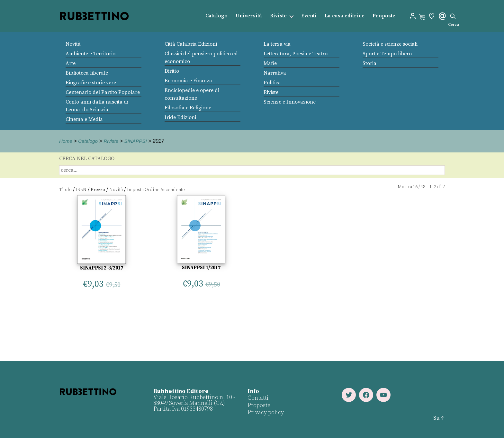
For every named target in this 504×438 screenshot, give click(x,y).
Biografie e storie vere (91, 83)
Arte (71, 63)
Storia (369, 63)
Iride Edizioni (180, 117)
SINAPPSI (138, 141)
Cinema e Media (84, 119)
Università (249, 16)
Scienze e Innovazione (290, 102)
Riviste (278, 16)
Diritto (172, 71)
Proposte (384, 16)
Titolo (65, 190)
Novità (73, 44)
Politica (272, 83)
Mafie (270, 63)
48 (423, 187)
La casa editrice (345, 16)
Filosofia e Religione (188, 108)
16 (415, 187)
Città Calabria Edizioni (191, 44)
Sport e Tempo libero (387, 54)
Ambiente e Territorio (90, 54)
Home (66, 141)
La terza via (277, 44)
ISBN (81, 190)
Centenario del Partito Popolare (103, 92)
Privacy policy (266, 412)
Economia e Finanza (188, 81)
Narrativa (275, 73)
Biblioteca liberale (87, 73)
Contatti (258, 398)
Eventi (309, 16)
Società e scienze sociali (390, 44)
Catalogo (216, 16)
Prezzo (98, 190)
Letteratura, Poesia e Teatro (296, 54)
